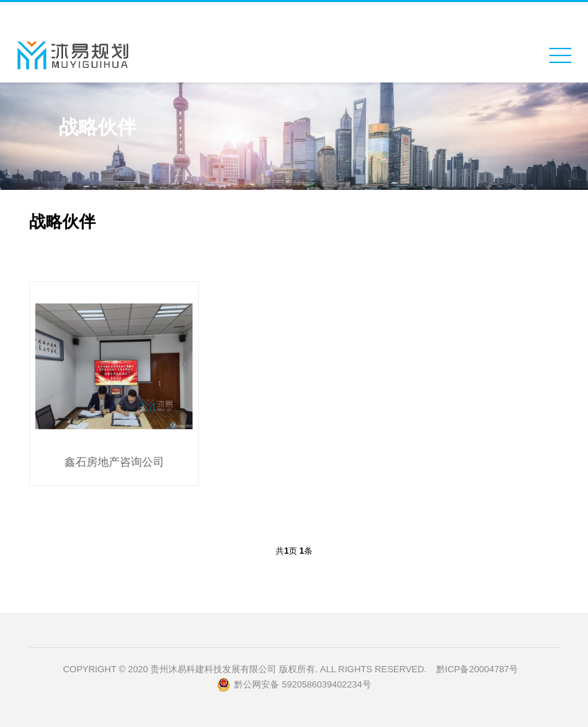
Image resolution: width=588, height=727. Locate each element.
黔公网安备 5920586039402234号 (294, 685)
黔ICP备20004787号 (478, 669)
